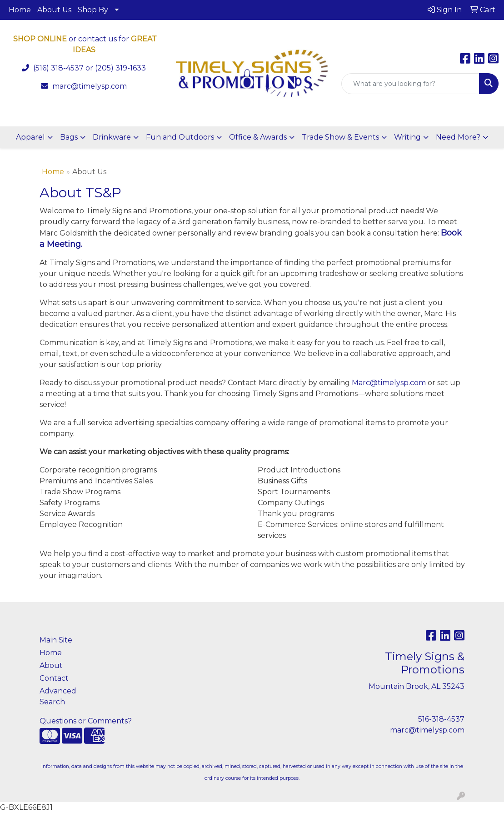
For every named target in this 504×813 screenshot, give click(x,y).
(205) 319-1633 (120, 68)
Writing (407, 137)
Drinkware (112, 137)
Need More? (458, 137)
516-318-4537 (441, 719)
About (51, 665)
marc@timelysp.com (90, 86)
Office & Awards (258, 137)
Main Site (56, 640)
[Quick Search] (410, 84)
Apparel (30, 137)
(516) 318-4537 (58, 68)
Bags (69, 137)
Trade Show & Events (340, 137)
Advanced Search (58, 696)
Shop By (93, 10)
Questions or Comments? (86, 721)
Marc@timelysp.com (389, 383)
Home (20, 10)
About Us (54, 10)
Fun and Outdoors (180, 137)
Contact (54, 678)
